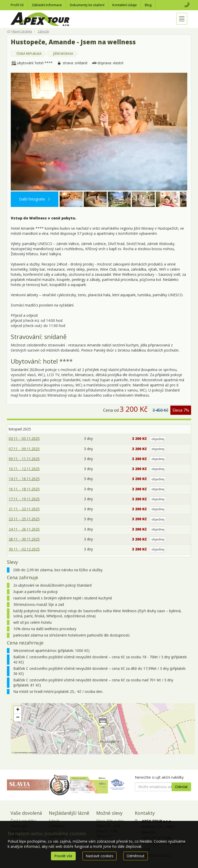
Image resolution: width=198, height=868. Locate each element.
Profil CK (17, 5)
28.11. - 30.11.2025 (24, 539)
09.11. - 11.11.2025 (24, 459)
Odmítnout (136, 856)
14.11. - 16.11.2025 (24, 479)
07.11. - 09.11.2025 (24, 449)
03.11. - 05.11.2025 (24, 438)
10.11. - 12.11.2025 (24, 469)
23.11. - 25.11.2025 (24, 519)
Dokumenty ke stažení (87, 5)
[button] (102, 723)
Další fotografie (35, 199)
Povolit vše (63, 856)
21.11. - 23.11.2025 (24, 509)
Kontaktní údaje (125, 5)
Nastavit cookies (100, 856)
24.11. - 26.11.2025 (24, 529)
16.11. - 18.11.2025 (24, 489)
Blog (148, 5)
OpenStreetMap (21, 753)
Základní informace (47, 5)
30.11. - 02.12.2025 (24, 549)
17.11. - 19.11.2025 (24, 499)
